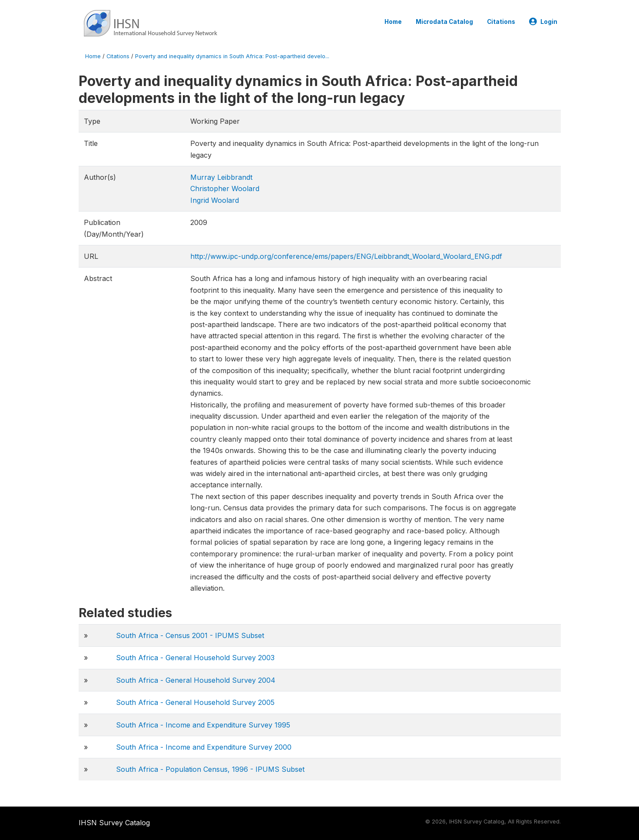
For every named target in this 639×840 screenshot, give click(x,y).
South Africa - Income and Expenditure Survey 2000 (204, 747)
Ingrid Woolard (215, 200)
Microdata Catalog (444, 22)
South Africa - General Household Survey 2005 (195, 702)
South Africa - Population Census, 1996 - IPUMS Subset (210, 769)
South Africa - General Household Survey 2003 (195, 658)
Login (543, 22)
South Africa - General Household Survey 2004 (196, 680)
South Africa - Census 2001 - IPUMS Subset (190, 635)
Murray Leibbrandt (221, 177)
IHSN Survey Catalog (114, 823)
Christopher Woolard (225, 189)
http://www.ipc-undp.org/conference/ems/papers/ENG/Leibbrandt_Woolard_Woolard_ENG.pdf (346, 256)
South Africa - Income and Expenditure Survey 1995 (203, 725)
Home (393, 22)
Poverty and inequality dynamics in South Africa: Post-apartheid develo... (232, 56)
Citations (501, 22)
